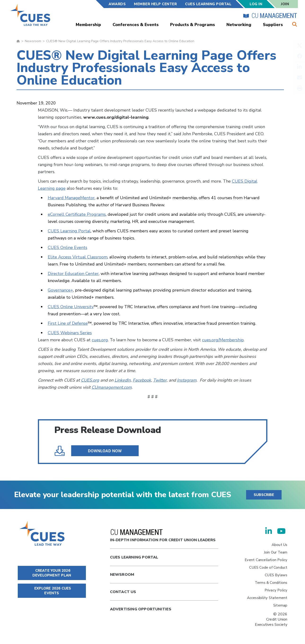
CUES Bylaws (276, 575)
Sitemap (280, 605)
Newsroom (33, 41)
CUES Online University (71, 307)
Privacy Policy (276, 590)
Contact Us (123, 592)
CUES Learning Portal (208, 4)
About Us (280, 545)
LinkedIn (123, 380)
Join (285, 4)
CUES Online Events (68, 248)
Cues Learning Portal (134, 557)
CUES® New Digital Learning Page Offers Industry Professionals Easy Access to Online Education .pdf (102, 451)
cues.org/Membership (223, 340)
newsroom (122, 575)
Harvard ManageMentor (71, 198)
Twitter (160, 380)
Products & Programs (192, 25)
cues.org (100, 340)
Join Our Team (276, 552)
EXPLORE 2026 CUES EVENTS (52, 591)
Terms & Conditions (271, 583)
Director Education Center (73, 274)
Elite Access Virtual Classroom (78, 257)
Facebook (142, 380)
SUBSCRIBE (264, 495)
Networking (239, 25)
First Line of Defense (68, 323)
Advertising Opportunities (141, 609)
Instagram (187, 380)
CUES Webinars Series (70, 333)
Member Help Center (155, 4)
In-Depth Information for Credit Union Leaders (163, 536)
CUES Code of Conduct (268, 567)
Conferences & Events (136, 25)
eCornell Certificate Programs (77, 214)
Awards (117, 4)
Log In (256, 4)
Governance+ (60, 290)
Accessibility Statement (267, 598)
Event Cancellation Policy (266, 560)
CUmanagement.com (112, 387)
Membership (88, 25)
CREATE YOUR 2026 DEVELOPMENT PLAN (52, 573)
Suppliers (273, 25)
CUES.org (90, 380)
